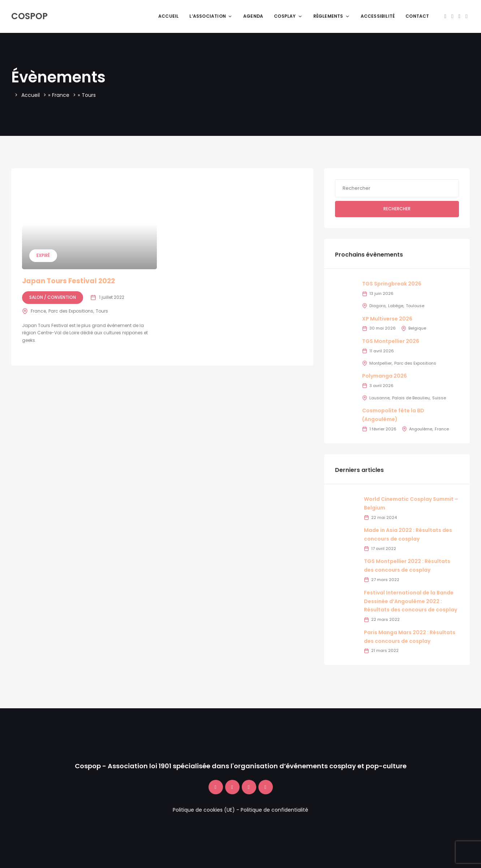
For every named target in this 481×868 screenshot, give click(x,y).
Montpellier (381, 363)
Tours (102, 311)
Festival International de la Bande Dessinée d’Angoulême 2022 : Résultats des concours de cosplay (411, 601)
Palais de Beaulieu (411, 398)
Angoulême (421, 429)
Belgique (417, 328)
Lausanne (379, 398)
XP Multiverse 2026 (387, 319)
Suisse (439, 398)
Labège (396, 306)
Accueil (168, 16)
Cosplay (288, 16)
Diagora (377, 306)
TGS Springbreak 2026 (392, 284)
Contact (417, 16)
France (61, 95)
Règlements (332, 16)
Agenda (253, 16)
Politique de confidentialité (274, 810)
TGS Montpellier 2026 (391, 341)
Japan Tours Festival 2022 (68, 281)
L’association (211, 16)
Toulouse (415, 306)
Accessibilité (378, 16)
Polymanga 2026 (385, 376)
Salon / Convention (53, 297)
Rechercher (397, 209)
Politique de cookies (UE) (204, 810)
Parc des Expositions (71, 311)
